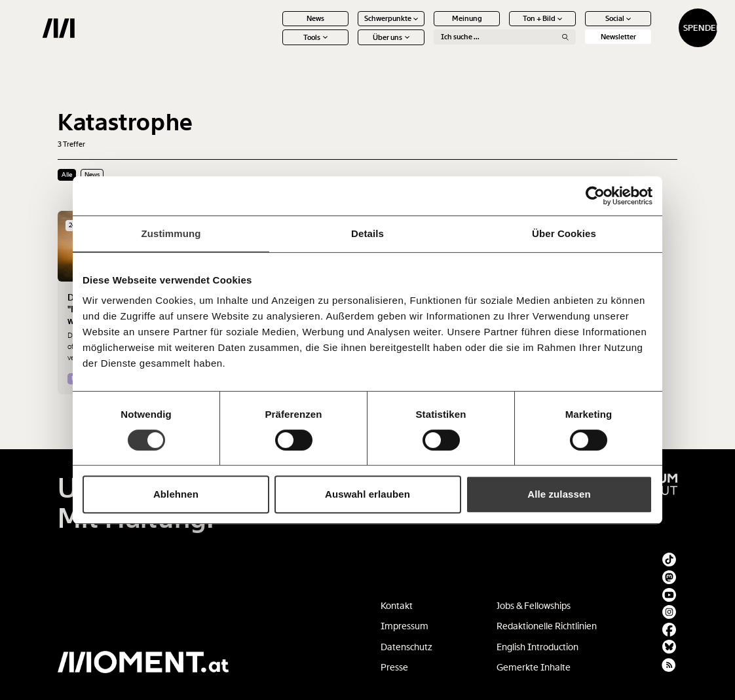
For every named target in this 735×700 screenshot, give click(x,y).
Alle (67, 175)
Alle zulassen (559, 494)
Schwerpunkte (351, 27)
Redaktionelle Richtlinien (547, 626)
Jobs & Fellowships (534, 606)
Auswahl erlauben (367, 494)
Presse (394, 667)
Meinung (426, 27)
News (275, 27)
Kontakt (397, 606)
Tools (275, 46)
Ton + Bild (503, 27)
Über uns (351, 46)
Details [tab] (367, 233)
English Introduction (537, 647)
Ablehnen (176, 494)
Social (578, 27)
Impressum (405, 626)
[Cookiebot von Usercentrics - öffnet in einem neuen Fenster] (595, 196)
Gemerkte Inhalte (534, 667)
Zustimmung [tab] (171, 233)
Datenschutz (406, 647)
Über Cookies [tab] (564, 233)
